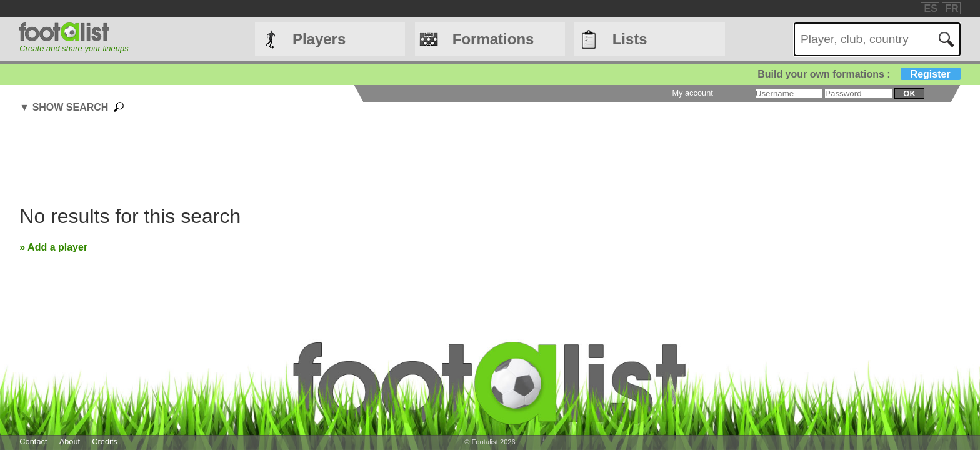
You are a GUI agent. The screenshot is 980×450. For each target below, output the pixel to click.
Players (319, 39)
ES (930, 8)
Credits (105, 442)
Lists (630, 39)
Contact (33, 442)
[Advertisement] (396, 161)
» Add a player (53, 247)
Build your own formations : (859, 74)
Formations (493, 39)
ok (909, 93)
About (70, 442)
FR (952, 8)
